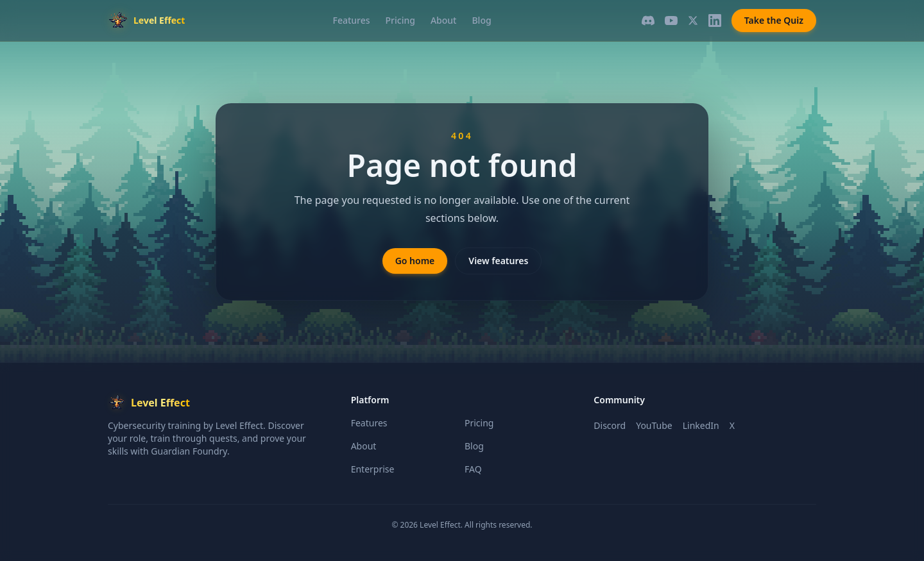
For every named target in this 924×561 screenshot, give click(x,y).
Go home (415, 261)
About (444, 20)
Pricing (400, 20)
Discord (610, 425)
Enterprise (373, 469)
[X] (693, 21)
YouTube (654, 425)
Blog (481, 20)
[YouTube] (671, 21)
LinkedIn (701, 425)
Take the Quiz (774, 20)
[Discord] (648, 21)
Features (352, 20)
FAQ (473, 469)
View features (498, 261)
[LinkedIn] (715, 21)
